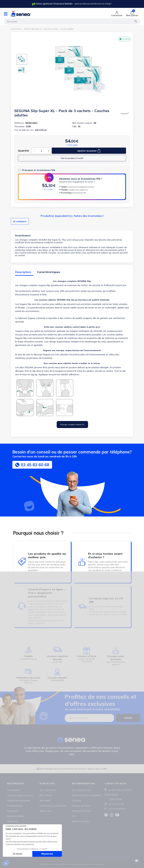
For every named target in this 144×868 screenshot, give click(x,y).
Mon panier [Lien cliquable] (45, 801)
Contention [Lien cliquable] (13, 811)
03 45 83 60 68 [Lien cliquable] (116, 804)
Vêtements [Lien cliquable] (13, 821)
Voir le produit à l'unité (72, 158)
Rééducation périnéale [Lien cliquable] (19, 801)
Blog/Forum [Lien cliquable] (45, 811)
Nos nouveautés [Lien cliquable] (48, 790)
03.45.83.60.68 (57, 680)
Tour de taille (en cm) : (24, 130)
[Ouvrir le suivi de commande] (137, 861)
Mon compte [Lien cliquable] (46, 795)
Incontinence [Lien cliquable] (13, 790)
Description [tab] (23, 272)
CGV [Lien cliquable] (74, 816)
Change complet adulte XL (72, 424)
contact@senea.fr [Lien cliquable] (117, 809)
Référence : (20, 123)
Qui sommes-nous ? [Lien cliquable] (82, 790)
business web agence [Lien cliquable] (97, 864)
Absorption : (20, 126)
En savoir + (90, 182)
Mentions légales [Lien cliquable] (81, 821)
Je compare (20, 221)
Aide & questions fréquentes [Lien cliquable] (86, 795)
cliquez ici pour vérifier (97, 769)
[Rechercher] (72, 21)
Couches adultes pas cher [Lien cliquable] (20, 795)
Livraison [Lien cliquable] (77, 801)
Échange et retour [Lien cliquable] (81, 806)
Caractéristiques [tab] (49, 272)
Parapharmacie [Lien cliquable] (15, 806)
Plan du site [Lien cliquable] (47, 784)
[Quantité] (41, 151)
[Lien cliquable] (72, 4)
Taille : (75, 126)
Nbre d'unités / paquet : (82, 123)
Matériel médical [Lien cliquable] (16, 816)
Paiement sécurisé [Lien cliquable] (81, 811)
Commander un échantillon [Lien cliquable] (53, 806)
